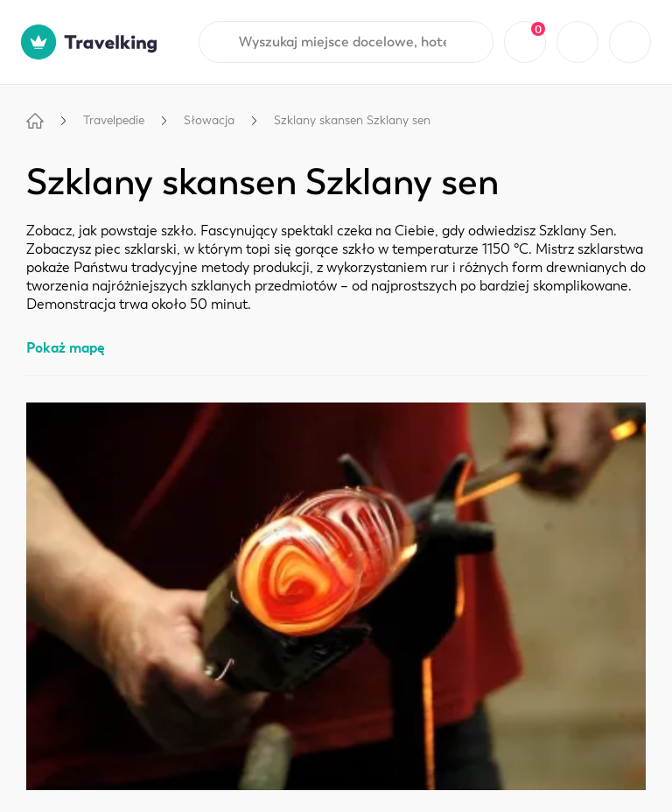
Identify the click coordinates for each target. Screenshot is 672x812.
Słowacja (209, 120)
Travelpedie (114, 120)
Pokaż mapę (66, 348)
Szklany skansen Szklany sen (352, 120)
